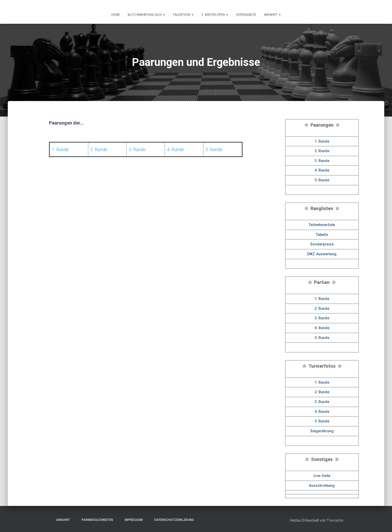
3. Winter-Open (215, 15)
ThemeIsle (335, 520)
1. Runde (322, 141)
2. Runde (322, 151)
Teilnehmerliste (322, 225)
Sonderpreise (322, 244)
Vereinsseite (246, 15)
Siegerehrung (322, 431)
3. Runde (322, 161)
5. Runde (322, 180)
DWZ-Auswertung (322, 254)
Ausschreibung (322, 485)
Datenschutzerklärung (173, 520)
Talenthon (183, 15)
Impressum (132, 520)
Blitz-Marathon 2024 (146, 15)
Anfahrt (61, 520)
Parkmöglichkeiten (96, 520)
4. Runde (322, 170)
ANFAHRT (272, 15)
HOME (116, 15)
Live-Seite (322, 476)
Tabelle (322, 235)
